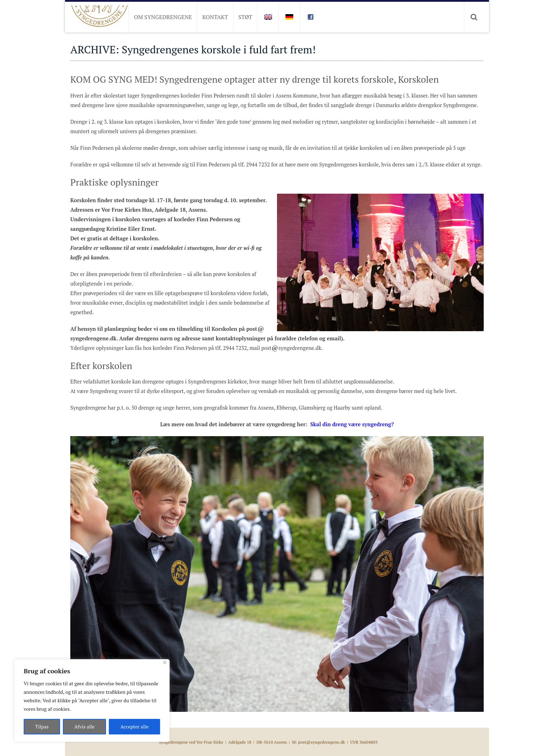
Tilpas (42, 726)
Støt (245, 17)
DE (289, 17)
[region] (92, 701)
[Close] (165, 663)
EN (268, 17)
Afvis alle (84, 726)
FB (310, 17)
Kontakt (215, 17)
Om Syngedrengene (163, 17)
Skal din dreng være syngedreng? (351, 424)
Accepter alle (135, 726)
